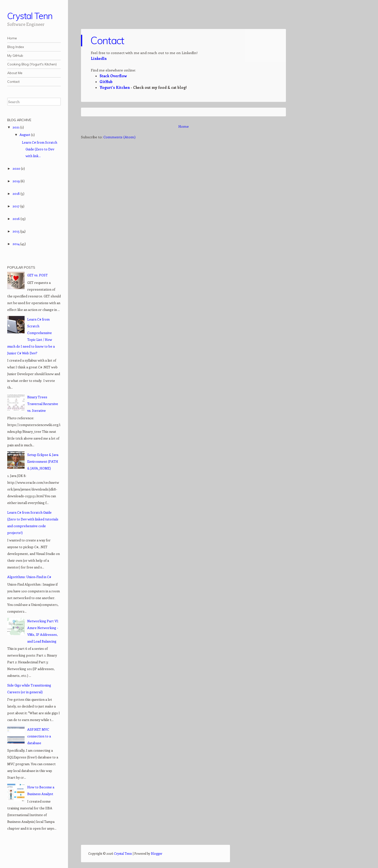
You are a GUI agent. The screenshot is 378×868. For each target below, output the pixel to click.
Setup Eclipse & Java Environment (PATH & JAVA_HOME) (43, 461)
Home (12, 38)
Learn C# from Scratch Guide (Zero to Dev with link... (40, 149)
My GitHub (15, 56)
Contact (13, 82)
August (25, 135)
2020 (17, 168)
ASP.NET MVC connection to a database (39, 736)
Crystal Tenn (30, 16)
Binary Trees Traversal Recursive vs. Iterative (43, 404)
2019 (17, 181)
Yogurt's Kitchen (115, 87)
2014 (16, 244)
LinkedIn (99, 58)
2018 (17, 193)
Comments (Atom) (119, 137)
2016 (17, 219)
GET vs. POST (37, 275)
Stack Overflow (113, 76)
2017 (16, 206)
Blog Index (16, 47)
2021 (16, 127)
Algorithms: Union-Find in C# (29, 577)
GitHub (106, 82)
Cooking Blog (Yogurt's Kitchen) (32, 64)
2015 (16, 231)
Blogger (157, 853)
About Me (15, 73)
